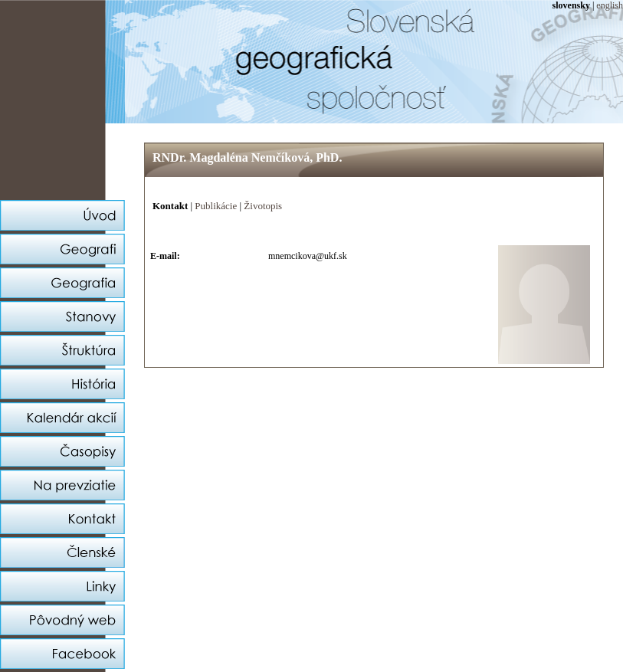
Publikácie (216, 206)
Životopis (263, 206)
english (610, 5)
